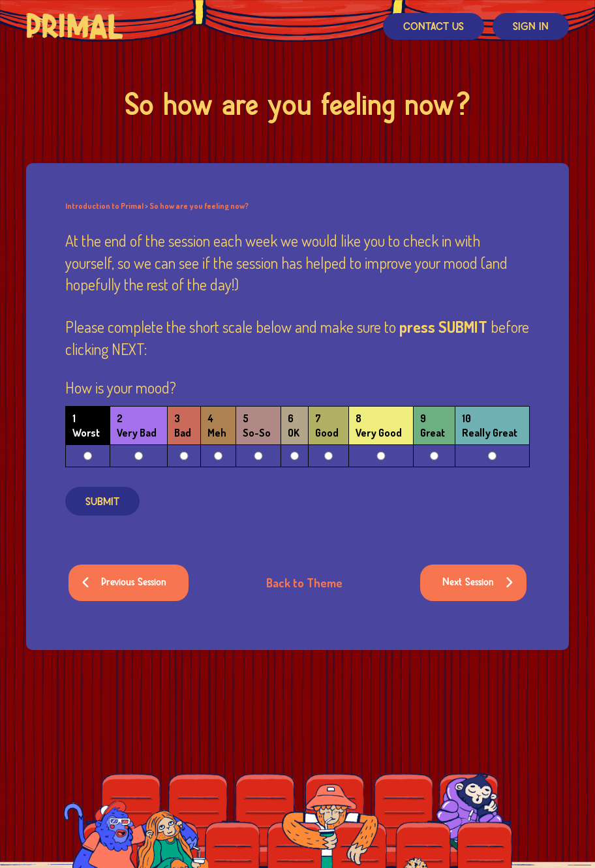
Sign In (531, 27)
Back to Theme (304, 583)
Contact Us (434, 27)
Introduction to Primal (104, 206)
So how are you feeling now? (199, 206)
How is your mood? (121, 389)
